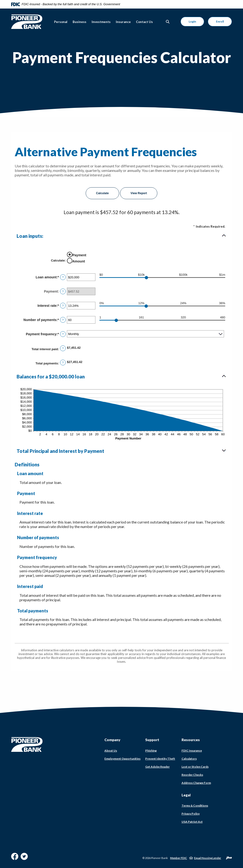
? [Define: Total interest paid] (63, 348)
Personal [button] (61, 22)
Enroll (220, 21)
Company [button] (112, 740)
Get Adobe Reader (157, 767)
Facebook (15, 858)
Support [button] (152, 740)
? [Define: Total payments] (63, 363)
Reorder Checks (192, 775)
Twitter (24, 858)
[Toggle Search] (168, 22)
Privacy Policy (191, 814)
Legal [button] (186, 795)
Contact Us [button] (144, 22)
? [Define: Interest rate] (63, 306)
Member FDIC (179, 858)
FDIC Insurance (192, 751)
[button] (121, 236)
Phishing (151, 751)
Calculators (189, 759)
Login (192, 21)
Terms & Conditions (195, 806)
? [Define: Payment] (63, 291)
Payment (79, 255)
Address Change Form (196, 783)
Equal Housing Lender (208, 858)
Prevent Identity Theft (160, 759)
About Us (111, 751)
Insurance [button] (123, 22)
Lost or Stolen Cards (195, 767)
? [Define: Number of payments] (63, 320)
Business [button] (79, 22)
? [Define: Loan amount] (63, 277)
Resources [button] (191, 740)
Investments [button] (101, 22)
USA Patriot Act (192, 822)
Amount (79, 261)
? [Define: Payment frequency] (63, 334)
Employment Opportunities (122, 759)
